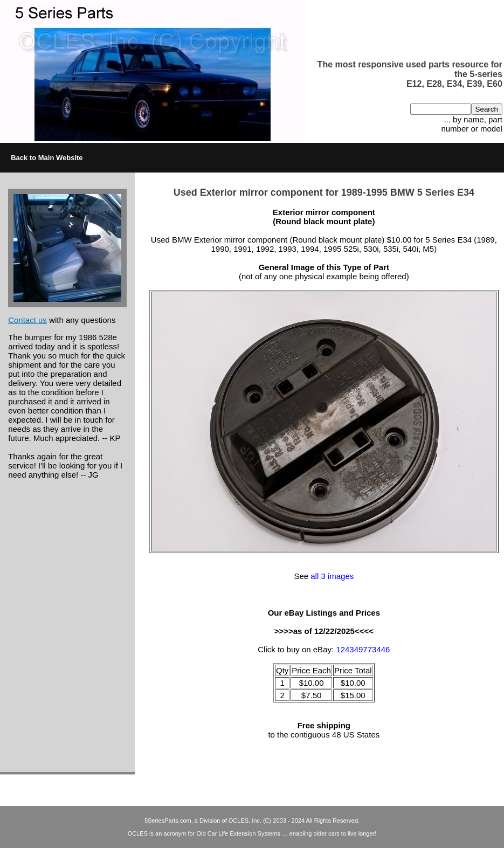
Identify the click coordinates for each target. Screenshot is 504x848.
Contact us (27, 320)
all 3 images (332, 576)
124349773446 (363, 649)
